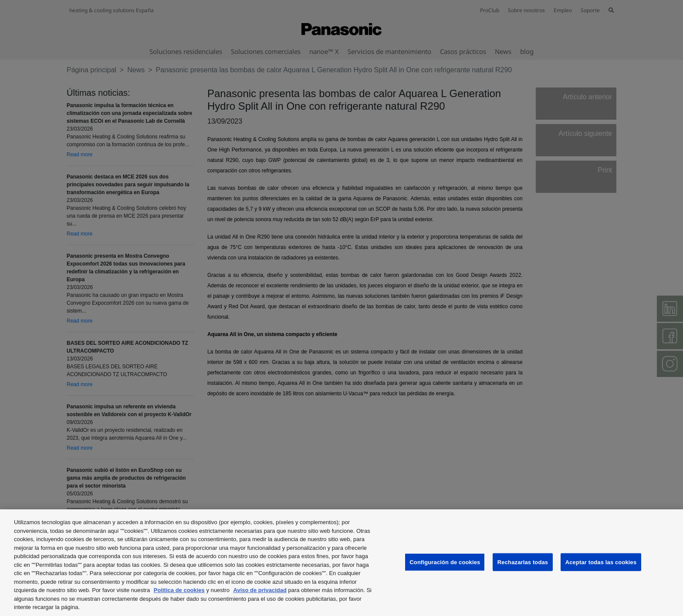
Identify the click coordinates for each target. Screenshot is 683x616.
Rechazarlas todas (523, 562)
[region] (341, 563)
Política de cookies (179, 590)
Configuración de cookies (445, 562)
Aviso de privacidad (260, 590)
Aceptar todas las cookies (601, 562)
